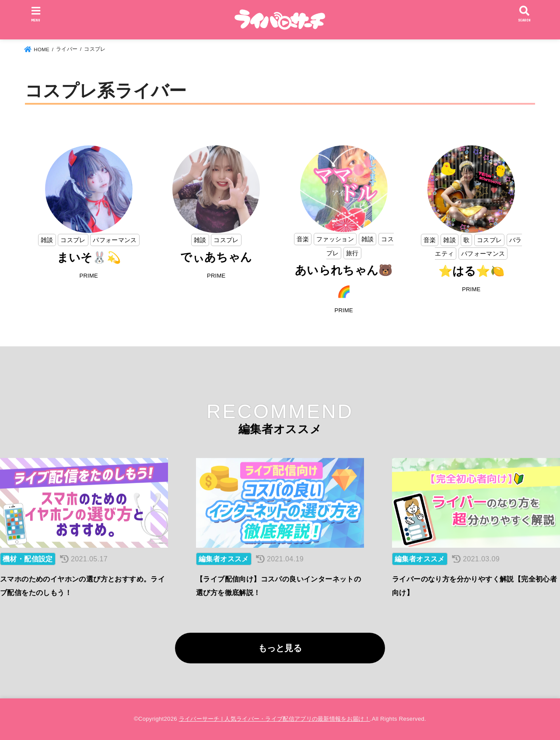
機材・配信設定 (28, 559)
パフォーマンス (115, 240)
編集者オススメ (224, 559)
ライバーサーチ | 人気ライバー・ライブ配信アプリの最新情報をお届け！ (275, 719)
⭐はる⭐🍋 (472, 271)
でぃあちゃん (216, 257)
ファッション (335, 239)
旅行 (352, 253)
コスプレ (73, 240)
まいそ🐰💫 (89, 257)
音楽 (303, 239)
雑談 (47, 240)
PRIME (89, 276)
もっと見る (280, 648)
